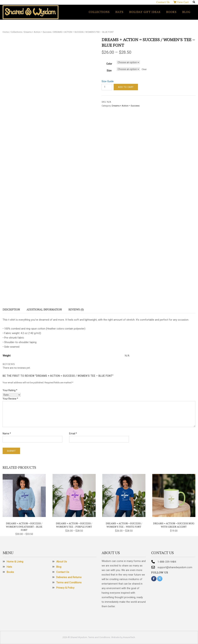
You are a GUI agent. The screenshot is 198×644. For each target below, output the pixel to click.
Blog (186, 12)
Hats (119, 12)
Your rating (10, 390)
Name (7, 434)
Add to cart (126, 87)
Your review (10, 399)
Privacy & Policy (65, 588)
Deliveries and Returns (69, 577)
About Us (62, 562)
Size (109, 71)
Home (6, 32)
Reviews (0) (76, 309)
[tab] (11, 310)
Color (109, 64)
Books (171, 12)
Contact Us (163, 2)
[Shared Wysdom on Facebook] (154, 579)
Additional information (44, 309)
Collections (99, 12)
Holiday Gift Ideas (145, 12)
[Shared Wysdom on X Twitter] (160, 579)
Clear (144, 69)
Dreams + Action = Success (38, 32)
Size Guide (108, 81)
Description (11, 309)
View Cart (181, 2)
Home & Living (15, 562)
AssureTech (129, 637)
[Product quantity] (107, 87)
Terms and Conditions (69, 582)
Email (73, 434)
